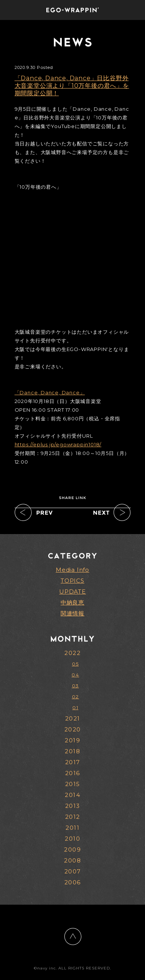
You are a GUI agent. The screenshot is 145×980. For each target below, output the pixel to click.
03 (76, 686)
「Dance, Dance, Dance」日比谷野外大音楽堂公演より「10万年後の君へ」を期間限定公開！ (72, 86)
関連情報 (72, 613)
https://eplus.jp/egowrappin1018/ (58, 444)
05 (75, 664)
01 (75, 708)
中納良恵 (72, 602)
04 (75, 675)
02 (76, 697)
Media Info (72, 570)
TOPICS (72, 581)
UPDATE (72, 592)
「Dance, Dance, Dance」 (50, 392)
